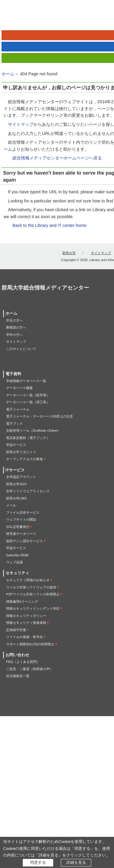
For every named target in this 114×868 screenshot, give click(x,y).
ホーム (8, 74)
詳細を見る (76, 862)
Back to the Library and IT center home (49, 225)
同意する (38, 862)
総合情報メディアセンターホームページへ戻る (57, 158)
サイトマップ (21, 124)
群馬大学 (69, 253)
